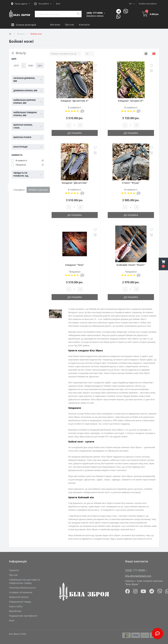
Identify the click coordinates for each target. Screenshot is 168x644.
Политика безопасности (22, 588)
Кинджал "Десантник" (75, 183)
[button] (163, 264)
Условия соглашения (21, 592)
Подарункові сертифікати (23, 616)
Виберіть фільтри (38, 190)
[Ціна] (16, 65)
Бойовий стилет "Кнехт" (131, 265)
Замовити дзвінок (95, 16)
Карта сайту (16, 606)
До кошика (75, 133)
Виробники (15, 611)
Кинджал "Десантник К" (75, 101)
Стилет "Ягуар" (131, 183)
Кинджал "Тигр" (75, 265)
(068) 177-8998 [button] (136, 570)
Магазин (55, 25)
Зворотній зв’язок (19, 597)
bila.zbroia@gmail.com (138, 576)
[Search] (78, 14)
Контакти (84, 25)
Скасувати (19, 190)
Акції (12, 620)
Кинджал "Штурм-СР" (131, 101)
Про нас (70, 25)
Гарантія (14, 570)
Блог (58, 4)
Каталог (21, 34)
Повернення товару (20, 602)
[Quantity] (74, 125)
